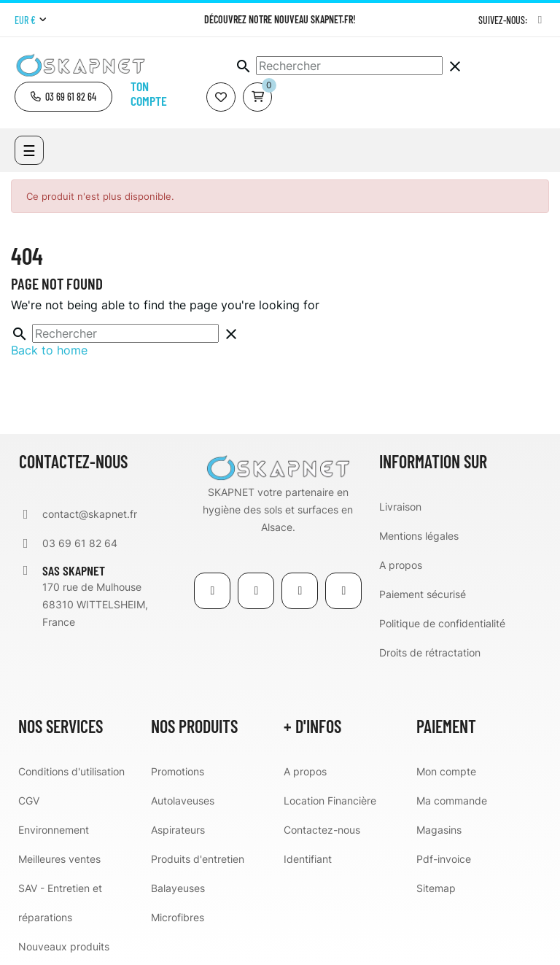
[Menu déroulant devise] (30, 20)
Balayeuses (178, 888)
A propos (401, 565)
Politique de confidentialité (442, 623)
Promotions (178, 771)
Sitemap (436, 888)
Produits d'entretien (198, 859)
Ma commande (452, 801)
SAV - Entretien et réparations (60, 903)
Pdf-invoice (444, 859)
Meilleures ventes (59, 859)
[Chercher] (349, 66)
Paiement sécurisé (423, 594)
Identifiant (308, 859)
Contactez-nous (322, 830)
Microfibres (178, 917)
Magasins (439, 830)
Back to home (49, 350)
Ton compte (149, 93)
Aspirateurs (178, 830)
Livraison (400, 507)
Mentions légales (419, 536)
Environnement (54, 830)
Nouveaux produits (64, 946)
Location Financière (330, 801)
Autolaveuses (183, 801)
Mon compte (446, 771)
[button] (63, 97)
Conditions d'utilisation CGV (71, 786)
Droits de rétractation (430, 652)
